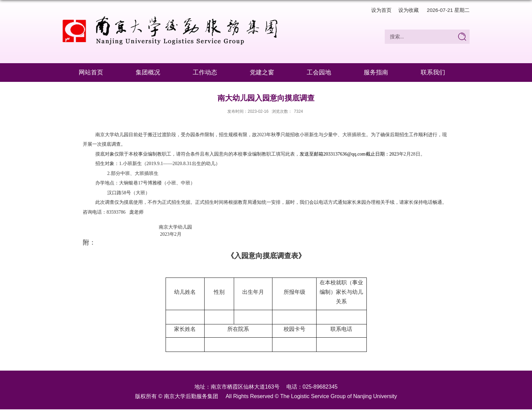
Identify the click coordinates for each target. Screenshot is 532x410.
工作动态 (205, 72)
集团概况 (148, 72)
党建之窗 (262, 72)
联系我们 (433, 72)
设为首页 (381, 10)
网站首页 (91, 72)
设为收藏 (408, 10)
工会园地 (319, 72)
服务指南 (376, 72)
